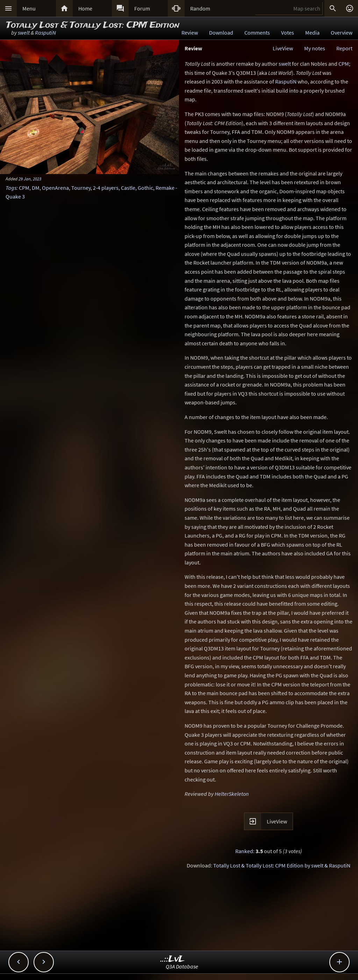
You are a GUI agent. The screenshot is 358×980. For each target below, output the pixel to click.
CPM (24, 188)
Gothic (145, 188)
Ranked (244, 851)
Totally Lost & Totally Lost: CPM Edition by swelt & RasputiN (282, 865)
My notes (315, 48)
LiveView (283, 48)
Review (190, 33)
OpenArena (55, 188)
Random (200, 8)
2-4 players (106, 188)
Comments (257, 33)
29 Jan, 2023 (30, 179)
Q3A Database (182, 966)
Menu (29, 8)
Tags (11, 188)
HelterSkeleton (232, 794)
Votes (288, 33)
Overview (342, 33)
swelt (24, 33)
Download (221, 33)
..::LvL (173, 959)
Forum (142, 8)
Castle (128, 188)
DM (36, 188)
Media (312, 33)
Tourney (81, 188)
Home (85, 8)
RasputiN (45, 33)
